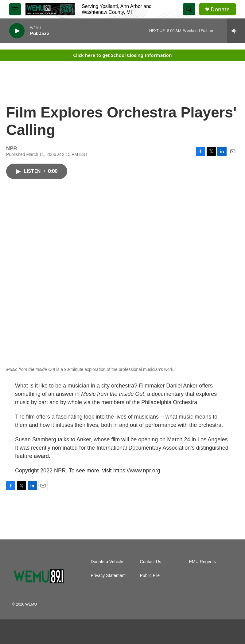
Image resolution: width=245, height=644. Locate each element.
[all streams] (236, 31)
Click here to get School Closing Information (122, 55)
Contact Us (151, 562)
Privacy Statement (108, 576)
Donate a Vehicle (107, 562)
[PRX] (58, 632)
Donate (220, 9)
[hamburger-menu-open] (15, 9)
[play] (17, 31)
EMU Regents (202, 562)
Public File (150, 576)
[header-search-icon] (189, 9)
